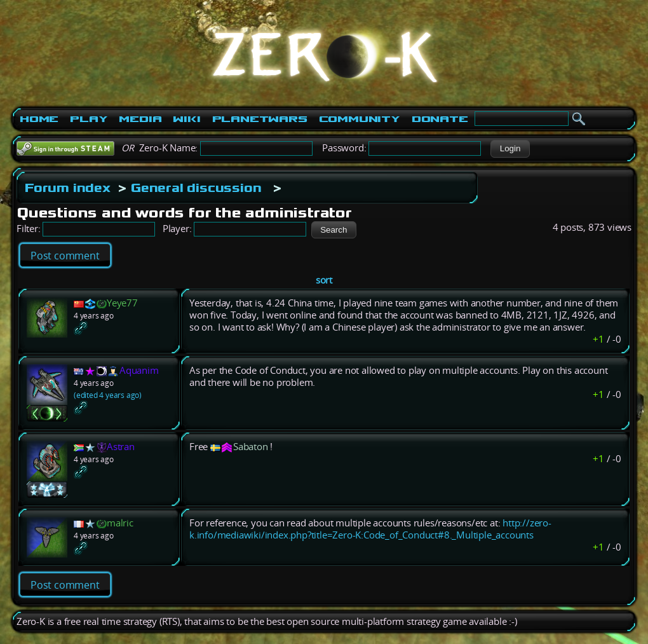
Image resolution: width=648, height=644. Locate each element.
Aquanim (139, 370)
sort (324, 280)
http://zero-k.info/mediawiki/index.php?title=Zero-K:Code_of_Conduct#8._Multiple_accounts (370, 529)
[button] (510, 149)
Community (360, 119)
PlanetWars (260, 119)
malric (120, 523)
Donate (440, 119)
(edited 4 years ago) (108, 395)
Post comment (65, 256)
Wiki (186, 119)
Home (39, 119)
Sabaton (251, 447)
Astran (121, 447)
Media (140, 119)
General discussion (196, 188)
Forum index (68, 188)
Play (89, 119)
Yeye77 (122, 303)
